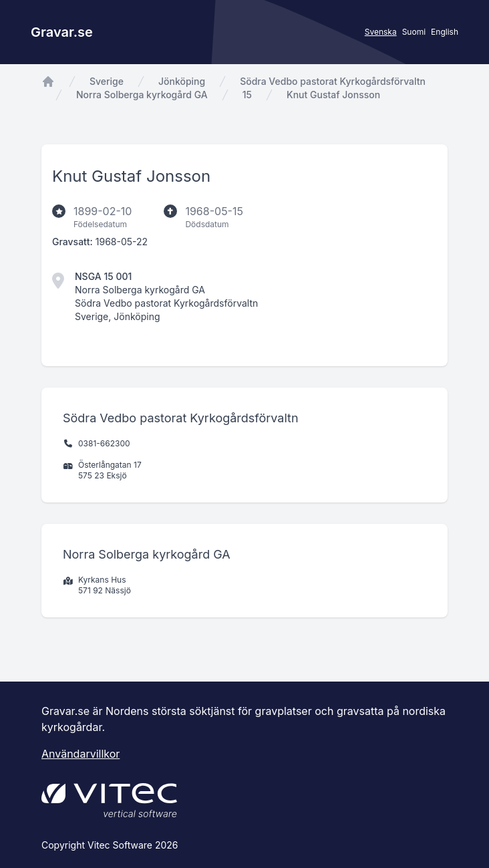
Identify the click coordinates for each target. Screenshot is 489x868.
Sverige (107, 81)
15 (247, 95)
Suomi (414, 32)
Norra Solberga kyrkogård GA (142, 95)
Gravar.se (62, 32)
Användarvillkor (80, 754)
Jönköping (182, 81)
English (445, 32)
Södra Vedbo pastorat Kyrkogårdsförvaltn (333, 81)
